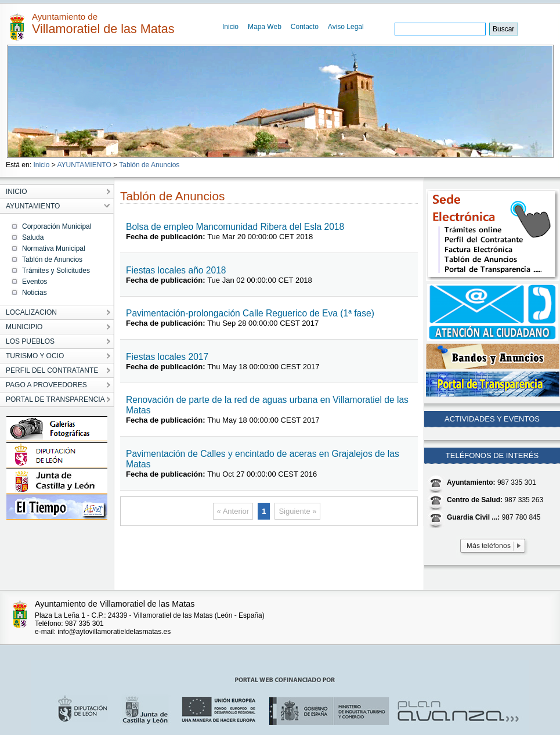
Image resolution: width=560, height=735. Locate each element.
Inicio (230, 27)
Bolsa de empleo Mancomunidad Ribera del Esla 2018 (235, 227)
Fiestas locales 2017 (167, 357)
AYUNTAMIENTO (84, 165)
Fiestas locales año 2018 (176, 270)
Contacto (305, 27)
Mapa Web (265, 27)
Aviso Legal (346, 27)
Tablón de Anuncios (149, 165)
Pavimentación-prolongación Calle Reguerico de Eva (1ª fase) (250, 313)
